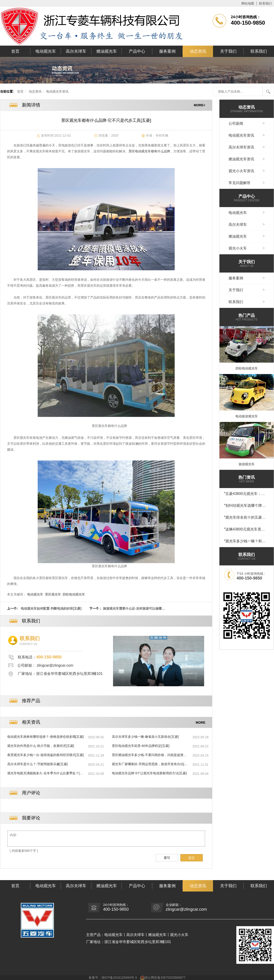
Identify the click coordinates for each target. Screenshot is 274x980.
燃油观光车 (107, 51)
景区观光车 (53, 594)
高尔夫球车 (76, 51)
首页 (15, 51)
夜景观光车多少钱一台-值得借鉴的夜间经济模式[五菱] (45, 755)
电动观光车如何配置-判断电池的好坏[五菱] (51, 608)
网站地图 (248, 3)
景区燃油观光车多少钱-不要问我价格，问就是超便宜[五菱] (149, 755)
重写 (167, 858)
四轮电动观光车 (74, 594)
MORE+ (200, 105)
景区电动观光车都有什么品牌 (149, 151)
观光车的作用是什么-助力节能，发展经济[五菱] (41, 746)
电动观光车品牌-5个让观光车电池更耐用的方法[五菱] (149, 773)
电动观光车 (46, 51)
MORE (200, 722)
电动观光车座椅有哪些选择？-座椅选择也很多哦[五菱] (45, 737)
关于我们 (228, 51)
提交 (192, 858)
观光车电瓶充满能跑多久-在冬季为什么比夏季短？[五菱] (45, 773)
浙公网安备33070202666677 (165, 977)
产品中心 (137, 51)
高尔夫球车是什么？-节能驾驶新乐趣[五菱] (37, 764)
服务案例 (167, 51)
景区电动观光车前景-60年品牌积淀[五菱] (141, 746)
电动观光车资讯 (57, 91)
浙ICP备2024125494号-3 (119, 977)
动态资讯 (198, 51)
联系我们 (265, 3)
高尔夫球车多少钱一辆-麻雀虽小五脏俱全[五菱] (145, 737)
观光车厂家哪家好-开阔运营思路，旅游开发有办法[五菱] (150, 764)
